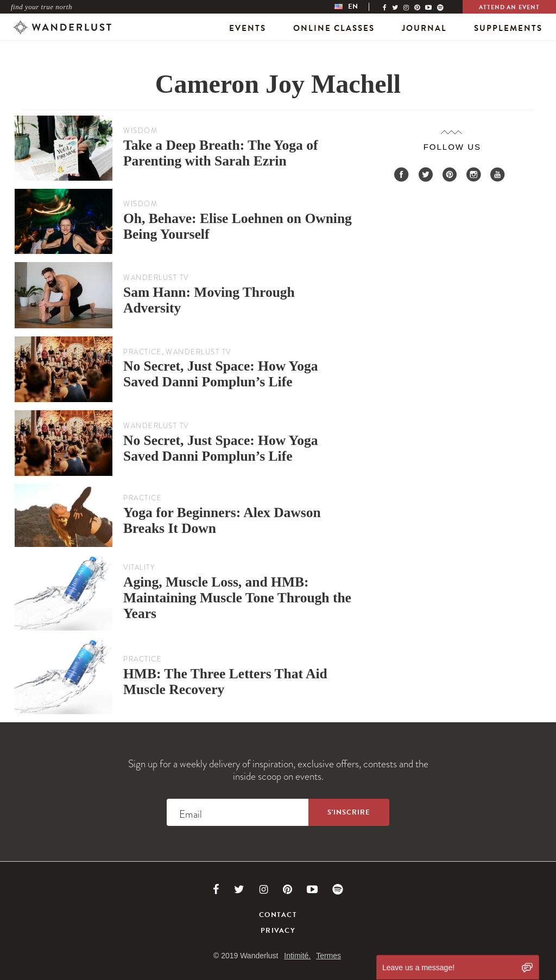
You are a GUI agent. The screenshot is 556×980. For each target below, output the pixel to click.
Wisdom (140, 131)
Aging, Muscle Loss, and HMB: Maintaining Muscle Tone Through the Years (237, 598)
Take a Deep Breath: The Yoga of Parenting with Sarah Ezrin (220, 153)
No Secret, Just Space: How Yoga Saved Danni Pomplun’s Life (220, 374)
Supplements (508, 28)
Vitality (139, 567)
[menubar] (357, 7)
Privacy (278, 931)
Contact (278, 915)
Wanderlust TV (156, 278)
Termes (328, 956)
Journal (424, 28)
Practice (143, 352)
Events (248, 28)
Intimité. (297, 956)
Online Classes (334, 28)
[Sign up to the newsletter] (349, 812)
